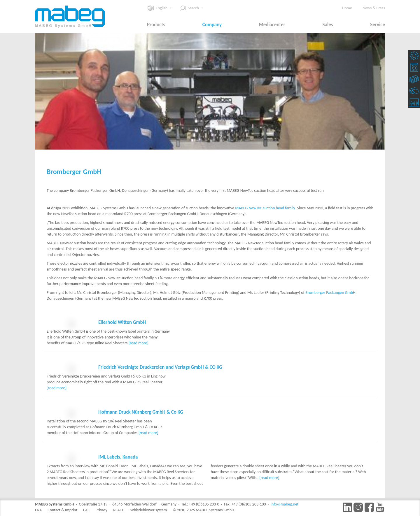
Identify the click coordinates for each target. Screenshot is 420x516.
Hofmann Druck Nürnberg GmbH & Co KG (141, 430)
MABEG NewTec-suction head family (265, 208)
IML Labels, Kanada (118, 486)
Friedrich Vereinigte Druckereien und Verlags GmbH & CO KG (160, 379)
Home (347, 8)
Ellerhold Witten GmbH (122, 322)
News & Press (374, 8)
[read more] (99, 355)
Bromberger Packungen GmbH (330, 293)
